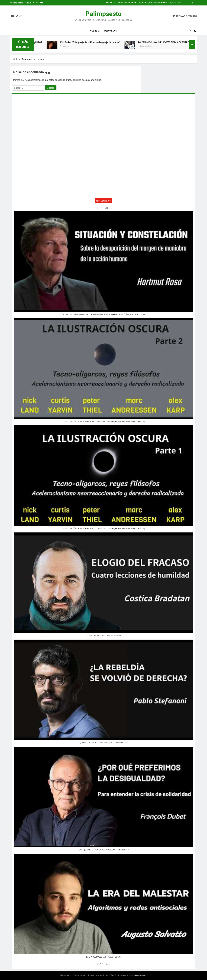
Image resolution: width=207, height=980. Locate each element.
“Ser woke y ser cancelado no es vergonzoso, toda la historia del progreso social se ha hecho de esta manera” (144, 3)
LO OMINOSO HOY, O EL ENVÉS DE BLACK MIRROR (169, 42)
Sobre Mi (95, 31)
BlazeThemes (140, 975)
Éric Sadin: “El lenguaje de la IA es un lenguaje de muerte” (95, 42)
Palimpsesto (103, 14)
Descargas (111, 31)
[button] (107, 208)
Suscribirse (103, 201)
